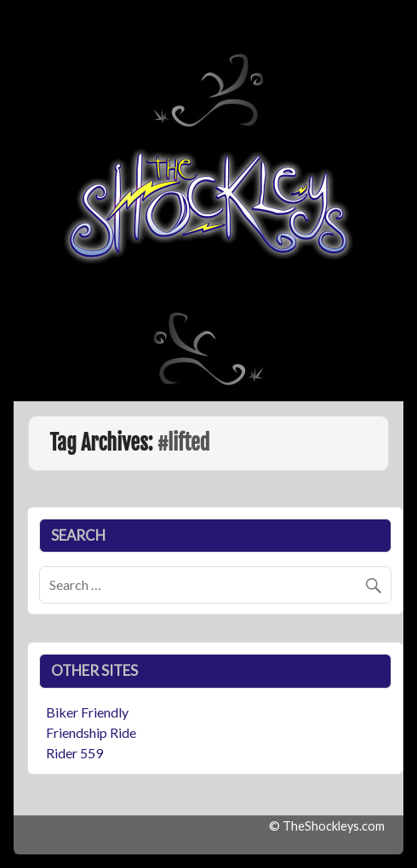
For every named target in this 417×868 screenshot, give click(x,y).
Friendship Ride (91, 732)
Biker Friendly (87, 712)
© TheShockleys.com (327, 826)
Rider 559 (74, 753)
